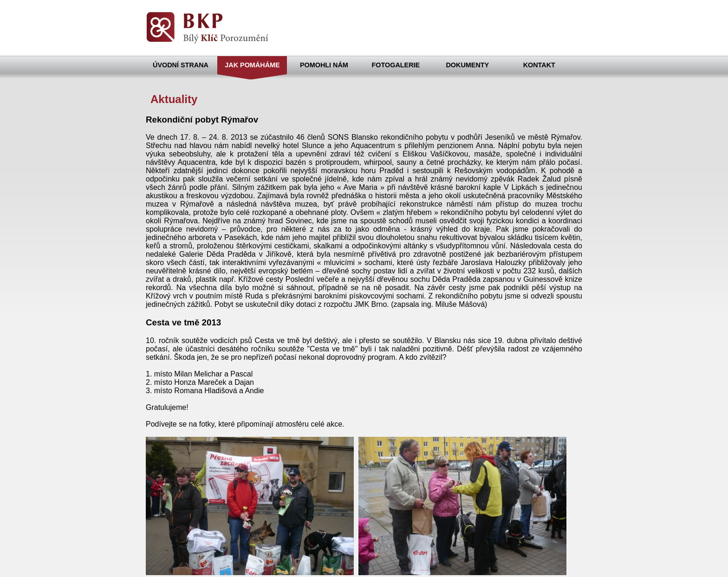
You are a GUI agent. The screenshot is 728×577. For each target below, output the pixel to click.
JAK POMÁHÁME (252, 65)
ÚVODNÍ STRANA (181, 65)
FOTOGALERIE (396, 65)
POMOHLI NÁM (324, 65)
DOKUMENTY (467, 65)
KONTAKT (539, 65)
